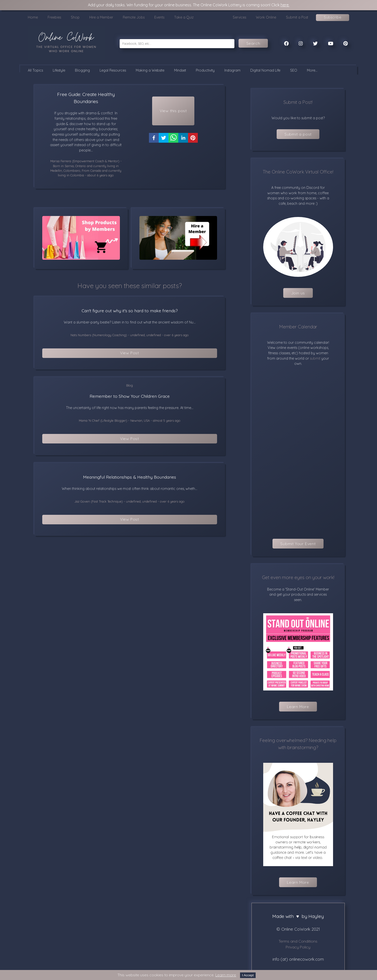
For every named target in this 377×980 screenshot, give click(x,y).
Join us (298, 293)
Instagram (232, 70)
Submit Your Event (298, 544)
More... (312, 70)
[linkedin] (183, 140)
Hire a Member (101, 17)
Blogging (82, 70)
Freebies (54, 17)
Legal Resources (113, 70)
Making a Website (150, 70)
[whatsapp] (173, 140)
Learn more (226, 975)
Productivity (205, 70)
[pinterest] (193, 140)
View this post (173, 111)
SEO (294, 70)
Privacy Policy (298, 947)
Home (33, 17)
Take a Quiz (184, 17)
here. (285, 5)
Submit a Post (297, 17)
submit (315, 358)
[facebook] (154, 140)
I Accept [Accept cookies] (248, 975)
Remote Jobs (134, 17)
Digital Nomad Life (265, 70)
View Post (129, 353)
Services (239, 17)
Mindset (180, 70)
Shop (75, 17)
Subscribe (333, 17)
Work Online (266, 17)
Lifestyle (59, 70)
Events (159, 17)
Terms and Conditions (298, 941)
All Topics (35, 70)
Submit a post (298, 134)
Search (253, 43)
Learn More (298, 707)
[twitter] (164, 140)
